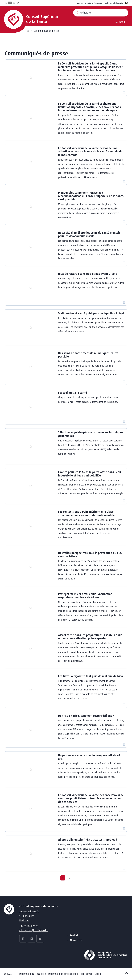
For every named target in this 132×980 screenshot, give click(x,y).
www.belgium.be (117, 3)
